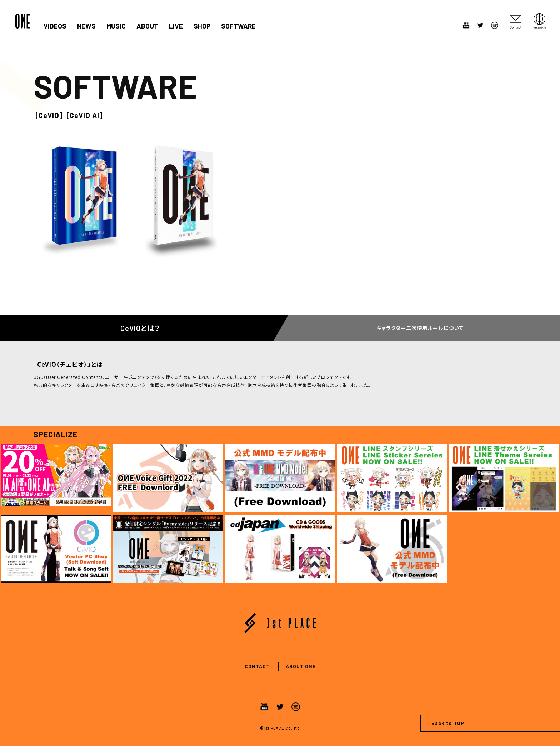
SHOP (202, 26)
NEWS (86, 26)
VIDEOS (55, 26)
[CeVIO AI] (85, 115)
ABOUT (147, 26)
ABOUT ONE (301, 666)
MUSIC (116, 26)
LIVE (176, 26)
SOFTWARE (238, 26)
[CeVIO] (49, 115)
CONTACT (257, 666)
